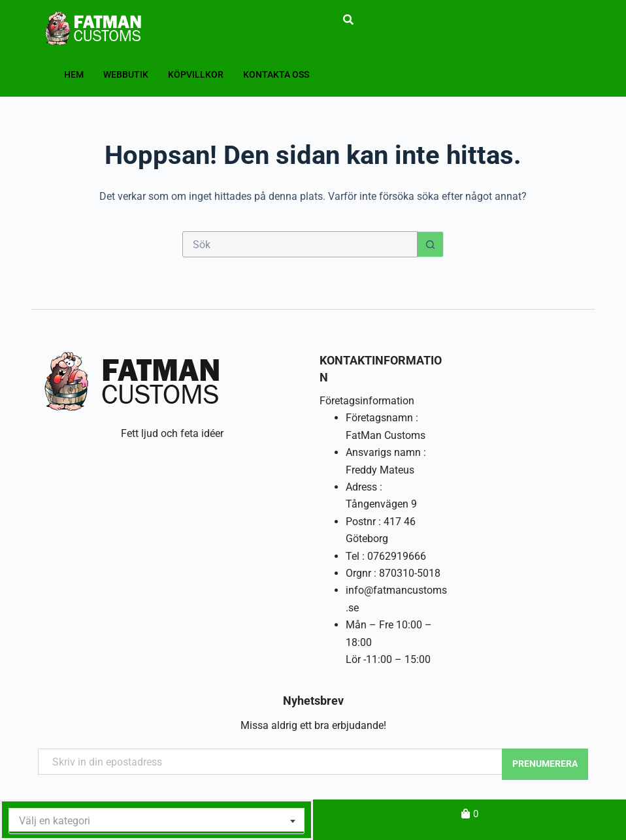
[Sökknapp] (431, 244)
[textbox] (156, 821)
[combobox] (156, 821)
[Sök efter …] (300, 244)
